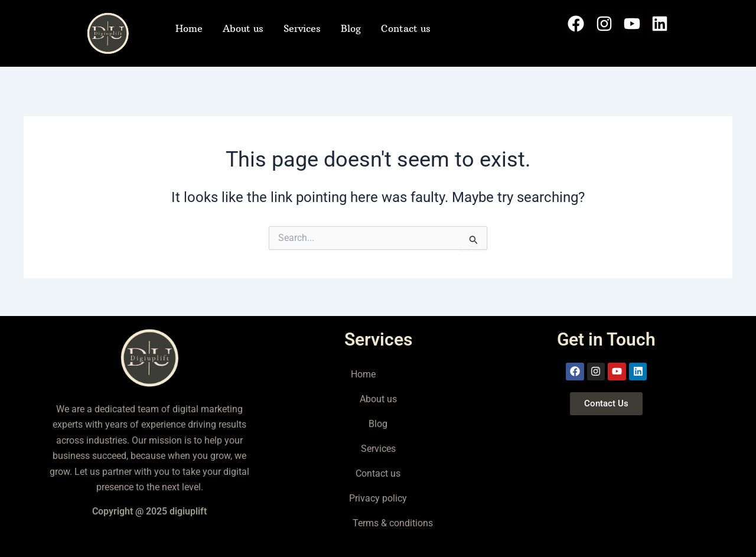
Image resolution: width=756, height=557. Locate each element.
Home (189, 28)
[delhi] (606, 486)
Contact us (406, 28)
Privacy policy (378, 498)
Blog (351, 28)
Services (302, 28)
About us (243, 28)
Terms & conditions (393, 523)
